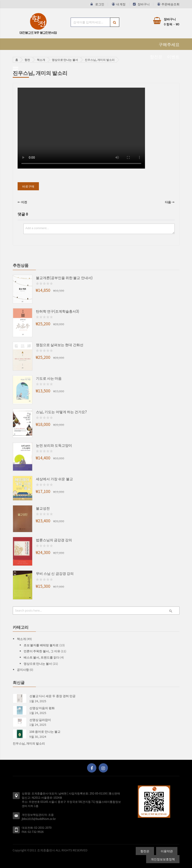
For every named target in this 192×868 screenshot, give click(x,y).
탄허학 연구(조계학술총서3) (58, 311)
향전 (27, 60)
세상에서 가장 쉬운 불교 (54, 479)
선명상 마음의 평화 (42, 708)
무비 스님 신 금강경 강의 (55, 573)
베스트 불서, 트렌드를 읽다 (42, 657)
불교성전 (43, 508)
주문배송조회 (170, 4)
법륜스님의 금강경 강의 (54, 540)
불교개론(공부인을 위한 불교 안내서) (64, 277)
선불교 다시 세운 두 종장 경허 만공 (52, 696)
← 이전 (22, 202)
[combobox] (95, 22)
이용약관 (167, 851)
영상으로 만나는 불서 (65, 60)
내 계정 (121, 4)
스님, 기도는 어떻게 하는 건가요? (61, 412)
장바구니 (144, 4)
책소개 (41, 60)
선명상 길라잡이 (40, 720)
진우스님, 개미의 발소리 (29, 743)
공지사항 (23, 669)
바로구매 (28, 186)
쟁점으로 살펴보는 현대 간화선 (60, 345)
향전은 (156, 56)
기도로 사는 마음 (49, 378)
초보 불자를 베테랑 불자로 (42, 645)
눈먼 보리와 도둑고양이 (54, 445)
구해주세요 (169, 44)
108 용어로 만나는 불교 (45, 731)
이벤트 (173, 56)
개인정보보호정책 (163, 859)
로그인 (100, 4)
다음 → (170, 202)
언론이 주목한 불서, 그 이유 (42, 651)
